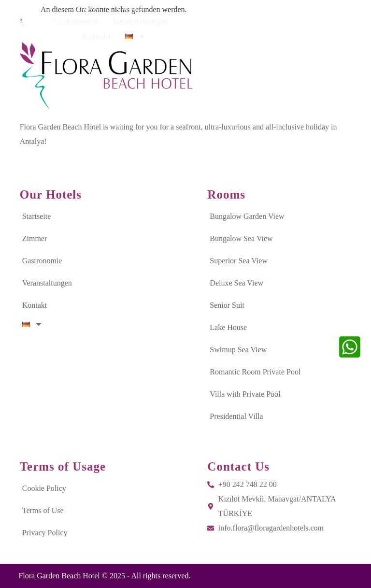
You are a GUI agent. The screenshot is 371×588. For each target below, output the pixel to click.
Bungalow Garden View (247, 216)
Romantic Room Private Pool (255, 372)
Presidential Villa (236, 416)
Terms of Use (43, 510)
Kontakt (302, 21)
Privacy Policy (45, 533)
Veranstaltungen (246, 21)
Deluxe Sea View (236, 283)
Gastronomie (181, 21)
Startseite (85, 21)
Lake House (228, 327)
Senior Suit (227, 305)
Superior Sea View (239, 261)
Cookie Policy (44, 488)
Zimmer (130, 21)
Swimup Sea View (238, 350)
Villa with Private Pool (245, 394)
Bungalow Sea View (241, 238)
